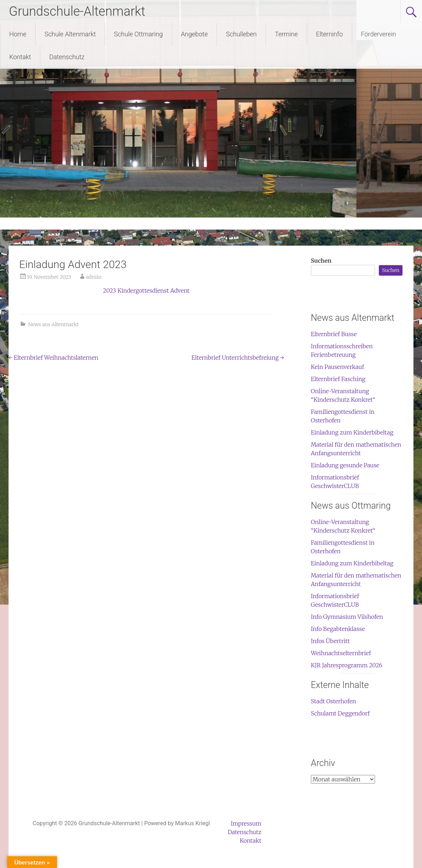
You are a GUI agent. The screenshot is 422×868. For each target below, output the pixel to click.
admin (94, 277)
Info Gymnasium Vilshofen (347, 617)
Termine (286, 34)
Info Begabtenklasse (338, 629)
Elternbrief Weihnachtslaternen (53, 358)
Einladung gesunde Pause (345, 465)
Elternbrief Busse (334, 334)
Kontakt (20, 57)
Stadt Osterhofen (334, 701)
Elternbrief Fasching (338, 379)
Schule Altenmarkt (70, 34)
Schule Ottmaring (138, 34)
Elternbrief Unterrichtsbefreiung (238, 358)
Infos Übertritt (330, 641)
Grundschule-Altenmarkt (77, 11)
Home (18, 34)
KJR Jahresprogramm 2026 (347, 665)
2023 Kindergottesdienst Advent (146, 291)
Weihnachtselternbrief (341, 653)
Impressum (246, 823)
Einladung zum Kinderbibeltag (352, 432)
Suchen (321, 261)
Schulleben (241, 34)
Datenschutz (67, 57)
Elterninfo (329, 34)
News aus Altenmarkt (53, 324)
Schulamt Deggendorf (340, 713)
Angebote (194, 34)
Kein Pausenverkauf (337, 367)
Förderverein (379, 34)
